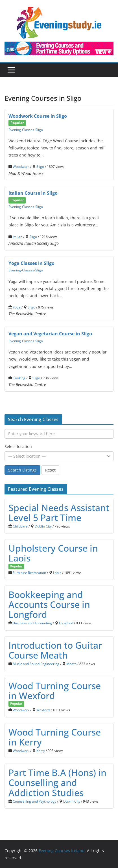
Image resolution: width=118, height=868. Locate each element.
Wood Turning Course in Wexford (55, 691)
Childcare (20, 526)
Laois (57, 573)
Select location (18, 446)
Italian (18, 237)
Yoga (17, 307)
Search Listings (22, 470)
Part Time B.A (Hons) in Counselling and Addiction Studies (57, 782)
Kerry (41, 751)
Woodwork (21, 166)
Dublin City (43, 526)
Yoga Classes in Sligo (31, 263)
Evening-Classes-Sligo (26, 130)
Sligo (40, 166)
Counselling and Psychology (34, 801)
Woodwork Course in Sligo (38, 116)
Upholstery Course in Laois (53, 553)
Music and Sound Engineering (36, 664)
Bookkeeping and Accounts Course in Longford (49, 604)
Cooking (19, 378)
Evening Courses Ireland (62, 851)
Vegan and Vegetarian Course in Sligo (50, 334)
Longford (66, 623)
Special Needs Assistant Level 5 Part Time (59, 513)
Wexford (43, 710)
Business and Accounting (32, 623)
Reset (50, 470)
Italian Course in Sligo (33, 193)
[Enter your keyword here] (59, 434)
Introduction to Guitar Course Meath (55, 650)
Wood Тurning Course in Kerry (55, 737)
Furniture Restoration (29, 573)
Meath (71, 664)
